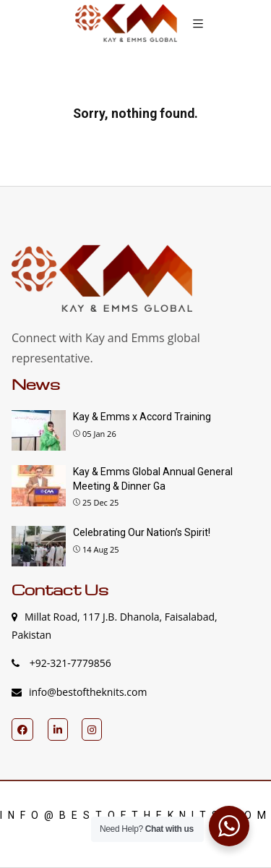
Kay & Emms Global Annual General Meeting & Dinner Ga (153, 479)
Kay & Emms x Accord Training (142, 417)
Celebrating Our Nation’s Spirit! (142, 532)
